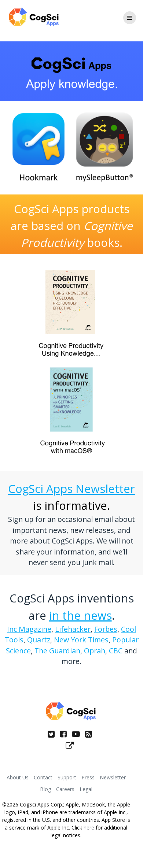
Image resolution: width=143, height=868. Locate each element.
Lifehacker (73, 629)
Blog (45, 789)
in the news (80, 615)
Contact (43, 777)
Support (67, 777)
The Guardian (57, 651)
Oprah (95, 651)
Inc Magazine (29, 629)
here (89, 828)
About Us (18, 777)
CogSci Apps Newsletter (71, 489)
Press (88, 777)
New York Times (81, 640)
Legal (86, 789)
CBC (116, 651)
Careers (65, 789)
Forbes (106, 629)
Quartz (39, 640)
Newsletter (113, 777)
